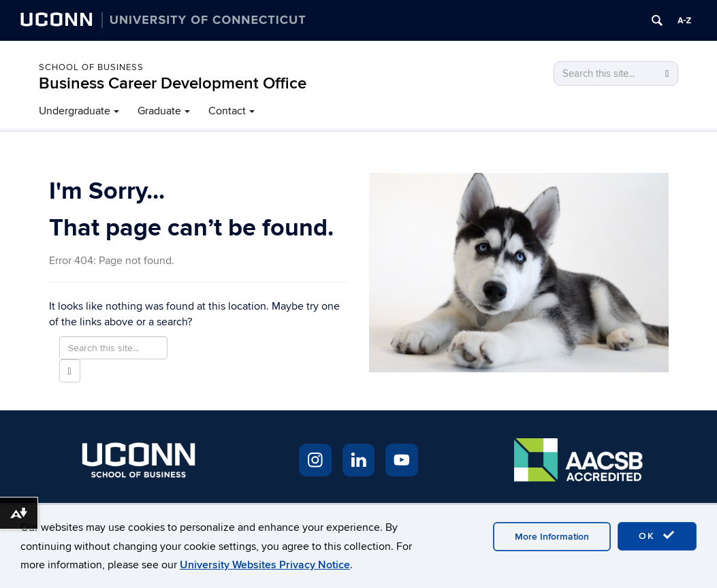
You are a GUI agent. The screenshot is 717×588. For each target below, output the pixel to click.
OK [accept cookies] (657, 536)
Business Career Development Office (173, 83)
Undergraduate (75, 111)
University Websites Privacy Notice (265, 565)
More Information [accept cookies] (552, 537)
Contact (227, 111)
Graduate (159, 111)
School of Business (91, 67)
